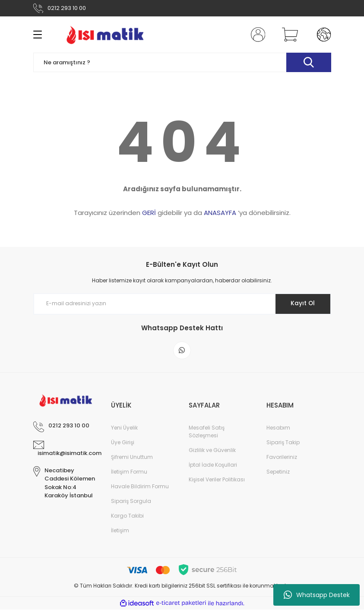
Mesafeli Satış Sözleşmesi (207, 432)
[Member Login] (256, 35)
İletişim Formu (129, 473)
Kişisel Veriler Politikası (217, 480)
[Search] (182, 62)
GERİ (149, 213)
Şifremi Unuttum (132, 458)
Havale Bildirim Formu (140, 487)
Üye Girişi (123, 443)
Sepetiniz (278, 473)
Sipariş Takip (283, 443)
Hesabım (278, 428)
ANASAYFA (220, 213)
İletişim (120, 531)
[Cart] (288, 35)
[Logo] (105, 35)
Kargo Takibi (127, 517)
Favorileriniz (282, 458)
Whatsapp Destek (317, 595)
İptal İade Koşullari (213, 466)
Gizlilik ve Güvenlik (212, 451)
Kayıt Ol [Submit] (302, 303)
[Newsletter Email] (182, 304)
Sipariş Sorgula (131, 502)
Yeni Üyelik (124, 428)
